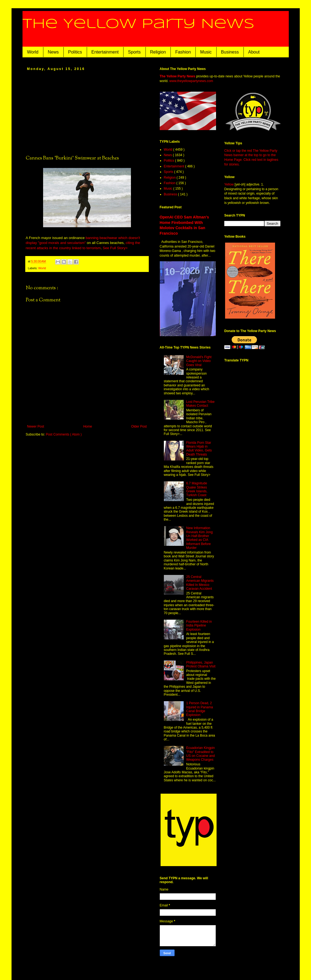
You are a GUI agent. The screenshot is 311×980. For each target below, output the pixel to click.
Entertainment (105, 52)
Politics (75, 52)
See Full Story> (115, 248)
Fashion (183, 52)
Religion (158, 52)
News (53, 52)
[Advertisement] (87, 113)
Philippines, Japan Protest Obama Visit (201, 664)
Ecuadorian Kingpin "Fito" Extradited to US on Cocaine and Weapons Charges (200, 754)
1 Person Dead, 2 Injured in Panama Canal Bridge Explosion (199, 709)
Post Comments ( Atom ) (64, 434)
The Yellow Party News (138, 24)
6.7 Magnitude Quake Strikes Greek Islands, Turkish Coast (197, 489)
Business (230, 52)
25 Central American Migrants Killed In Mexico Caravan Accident (200, 583)
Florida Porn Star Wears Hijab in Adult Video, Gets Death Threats (199, 449)
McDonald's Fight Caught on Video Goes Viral (199, 361)
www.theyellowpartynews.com (191, 81)
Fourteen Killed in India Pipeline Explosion (199, 626)
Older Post (139, 426)
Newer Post (36, 426)
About (254, 52)
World (33, 52)
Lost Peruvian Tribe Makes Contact (200, 404)
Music (206, 52)
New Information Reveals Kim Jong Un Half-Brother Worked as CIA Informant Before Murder (199, 538)
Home (88, 426)
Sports (134, 52)
